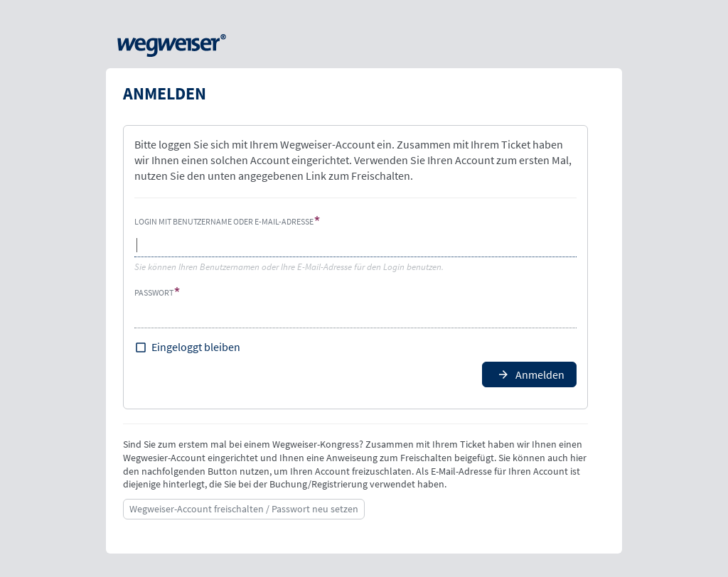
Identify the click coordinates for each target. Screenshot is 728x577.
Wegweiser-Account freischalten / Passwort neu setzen (244, 509)
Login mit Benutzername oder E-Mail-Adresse (224, 221)
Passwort (154, 292)
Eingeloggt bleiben (196, 347)
